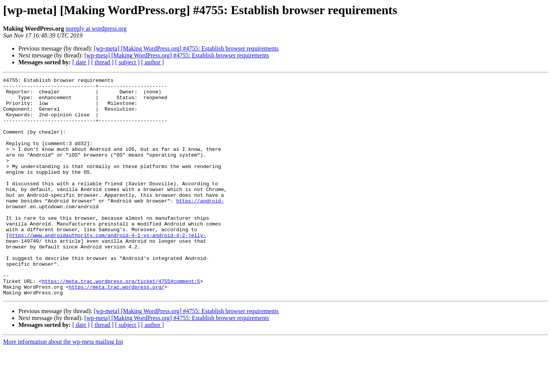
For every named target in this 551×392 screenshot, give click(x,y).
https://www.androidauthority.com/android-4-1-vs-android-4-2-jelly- (108, 267)
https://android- (200, 226)
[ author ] (153, 62)
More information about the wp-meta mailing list (63, 385)
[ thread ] (102, 62)
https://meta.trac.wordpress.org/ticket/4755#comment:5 (121, 322)
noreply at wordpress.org (96, 29)
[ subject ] (127, 62)
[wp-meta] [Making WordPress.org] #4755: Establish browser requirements (186, 48)
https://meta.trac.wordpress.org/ (117, 329)
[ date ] (81, 62)
